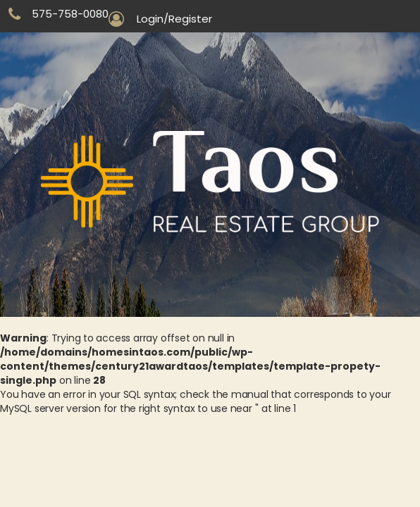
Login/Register (174, 19)
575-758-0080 (70, 14)
